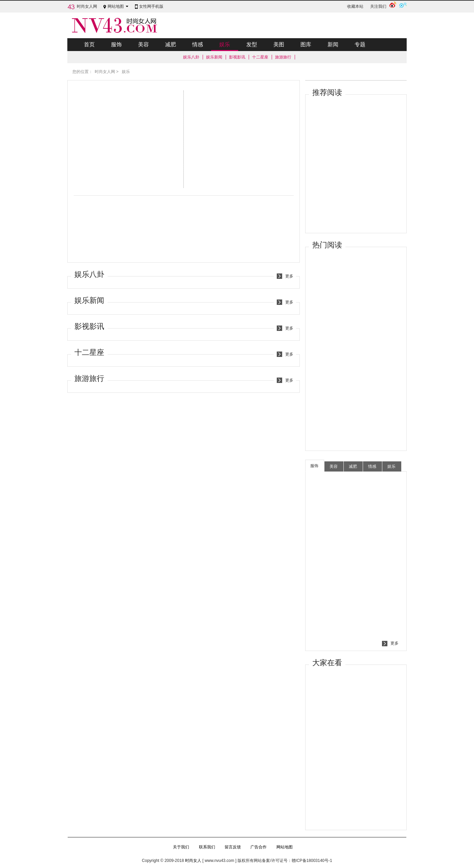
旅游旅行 (283, 57)
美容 (143, 44)
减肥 (171, 44)
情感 (198, 44)
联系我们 (207, 847)
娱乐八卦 (191, 57)
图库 (306, 44)
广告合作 (258, 847)
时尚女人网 (87, 6)
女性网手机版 (151, 6)
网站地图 (116, 6)
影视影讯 (237, 57)
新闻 (333, 44)
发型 (252, 44)
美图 (279, 44)
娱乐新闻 (214, 57)
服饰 (116, 44)
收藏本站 (355, 6)
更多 (289, 276)
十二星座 (260, 57)
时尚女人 (193, 861)
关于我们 (181, 847)
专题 (360, 44)
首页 (89, 44)
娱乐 (225, 46)
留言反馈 (233, 847)
